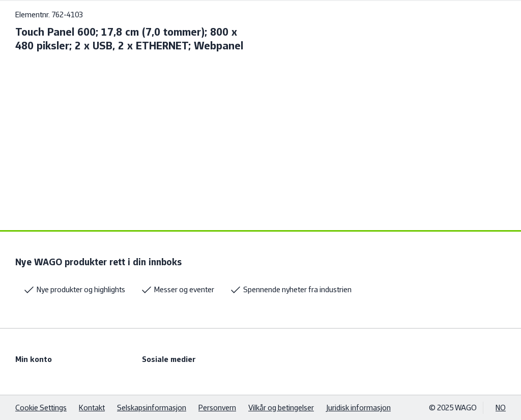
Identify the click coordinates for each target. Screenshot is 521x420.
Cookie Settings (41, 408)
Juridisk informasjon (358, 408)
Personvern (217, 408)
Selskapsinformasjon (152, 408)
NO (501, 408)
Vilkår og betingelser (281, 408)
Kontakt (92, 408)
